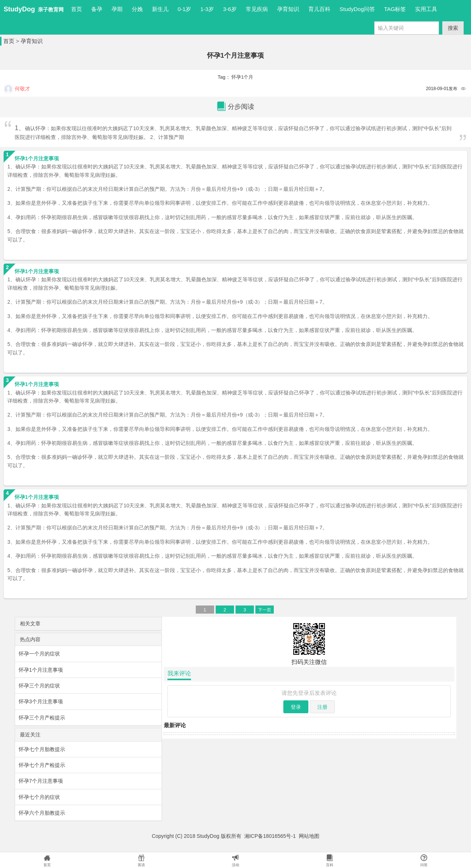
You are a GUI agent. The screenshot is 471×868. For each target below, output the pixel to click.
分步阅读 (235, 107)
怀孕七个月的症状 (39, 797)
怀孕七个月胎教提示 (42, 749)
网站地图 (309, 836)
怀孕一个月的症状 (39, 654)
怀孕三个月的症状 (39, 686)
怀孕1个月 (242, 77)
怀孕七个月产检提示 (42, 765)
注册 (322, 707)
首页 (77, 9)
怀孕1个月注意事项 (41, 670)
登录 (296, 707)
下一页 (265, 610)
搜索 (453, 28)
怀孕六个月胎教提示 (42, 813)
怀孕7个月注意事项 (41, 781)
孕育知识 (32, 41)
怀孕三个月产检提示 (42, 718)
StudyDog (19, 9)
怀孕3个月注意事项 (41, 701)
